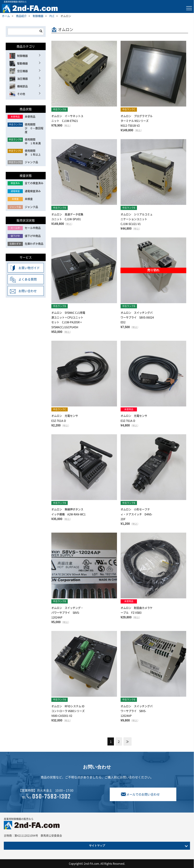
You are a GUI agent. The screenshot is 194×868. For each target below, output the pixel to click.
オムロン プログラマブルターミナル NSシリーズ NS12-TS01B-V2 (137, 121)
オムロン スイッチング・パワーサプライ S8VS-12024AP (67, 612)
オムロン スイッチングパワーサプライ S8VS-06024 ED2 (137, 317)
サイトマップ (97, 846)
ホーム (6, 16)
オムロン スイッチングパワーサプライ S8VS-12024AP (137, 711)
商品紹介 (21, 16)
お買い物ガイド (29, 268)
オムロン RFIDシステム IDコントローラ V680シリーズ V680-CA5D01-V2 (69, 711)
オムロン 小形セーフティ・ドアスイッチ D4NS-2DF (136, 514)
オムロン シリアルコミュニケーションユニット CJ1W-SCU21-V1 (137, 219)
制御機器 (38, 16)
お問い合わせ (28, 291)
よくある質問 (28, 279)
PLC (52, 16)
